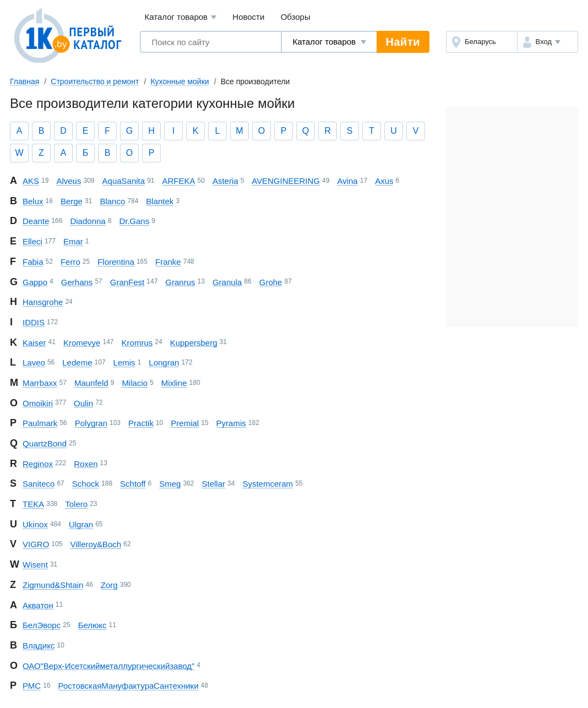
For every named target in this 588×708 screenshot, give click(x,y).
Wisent (35, 565)
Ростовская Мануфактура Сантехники (129, 686)
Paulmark (40, 423)
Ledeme (77, 363)
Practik (141, 423)
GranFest (127, 282)
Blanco (112, 201)
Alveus (69, 181)
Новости (248, 17)
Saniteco (39, 484)
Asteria (225, 181)
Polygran (91, 423)
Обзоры (296, 17)
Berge (72, 201)
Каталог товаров (181, 17)
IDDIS (34, 322)
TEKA (33, 504)
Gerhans (77, 282)
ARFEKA (179, 181)
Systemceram (268, 484)
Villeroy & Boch (96, 544)
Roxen (86, 464)
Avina (347, 181)
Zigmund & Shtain (53, 585)
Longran (164, 363)
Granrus (180, 282)
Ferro (70, 262)
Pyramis (231, 423)
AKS (31, 181)
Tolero (76, 504)
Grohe (271, 282)
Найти (403, 42)
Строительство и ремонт (95, 81)
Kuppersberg (194, 343)
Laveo (34, 363)
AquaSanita (124, 181)
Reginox (38, 464)
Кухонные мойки (179, 81)
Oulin (83, 403)
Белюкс (92, 625)
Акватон (38, 605)
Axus (384, 181)
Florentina (116, 262)
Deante (36, 221)
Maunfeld (91, 383)
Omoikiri (38, 403)
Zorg (109, 585)
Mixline (174, 383)
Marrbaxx (40, 383)
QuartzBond (45, 443)
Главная (24, 81)
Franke (168, 262)
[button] (548, 42)
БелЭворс (42, 625)
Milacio (135, 383)
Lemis (124, 363)
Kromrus (137, 343)
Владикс (39, 646)
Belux (33, 201)
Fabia (33, 262)
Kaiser (34, 343)
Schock (86, 484)
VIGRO (36, 544)
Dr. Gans (134, 221)
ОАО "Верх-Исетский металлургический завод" (108, 666)
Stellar (213, 484)
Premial (185, 423)
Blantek (160, 201)
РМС (32, 686)
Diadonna (88, 221)
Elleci (32, 241)
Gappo (35, 282)
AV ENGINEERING (286, 181)
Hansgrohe (43, 302)
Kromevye (82, 343)
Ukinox (35, 524)
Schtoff (133, 484)
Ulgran (81, 524)
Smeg (170, 484)
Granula (227, 282)
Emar (73, 241)
